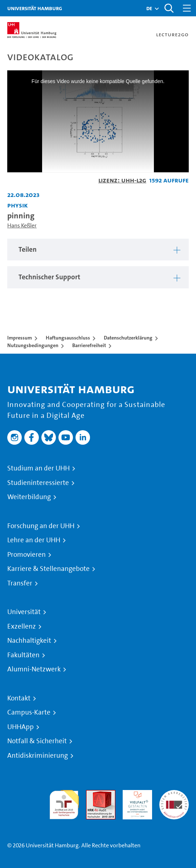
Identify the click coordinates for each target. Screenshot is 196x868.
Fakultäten (23, 655)
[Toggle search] (169, 8)
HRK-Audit (136, 794)
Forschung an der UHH (41, 526)
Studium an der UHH (38, 468)
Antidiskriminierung (38, 756)
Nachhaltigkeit (29, 641)
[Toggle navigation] (187, 8)
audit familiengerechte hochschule (64, 803)
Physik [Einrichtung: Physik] (18, 205)
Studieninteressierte (38, 483)
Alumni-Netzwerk (34, 669)
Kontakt (19, 698)
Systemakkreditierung (174, 794)
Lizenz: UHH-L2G (122, 180)
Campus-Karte (29, 712)
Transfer (20, 583)
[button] (149, 8)
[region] (98, 250)
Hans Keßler (22, 225)
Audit (93, 794)
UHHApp (21, 727)
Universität (24, 612)
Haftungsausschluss (68, 338)
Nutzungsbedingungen (33, 345)
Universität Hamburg (35, 8)
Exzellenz (22, 626)
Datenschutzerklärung (128, 338)
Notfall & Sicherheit (37, 741)
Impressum (20, 338)
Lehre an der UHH (34, 540)
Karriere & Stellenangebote (48, 569)
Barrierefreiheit (89, 345)
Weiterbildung (29, 497)
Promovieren (26, 555)
